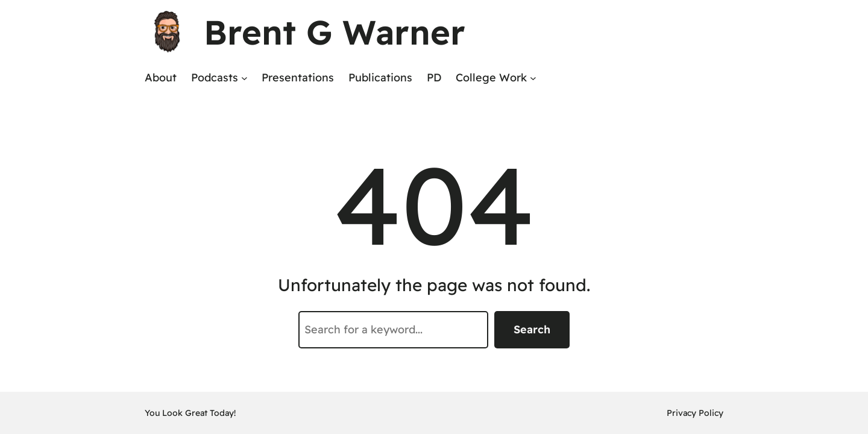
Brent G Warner (335, 32)
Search (532, 329)
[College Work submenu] (533, 78)
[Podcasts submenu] (244, 78)
